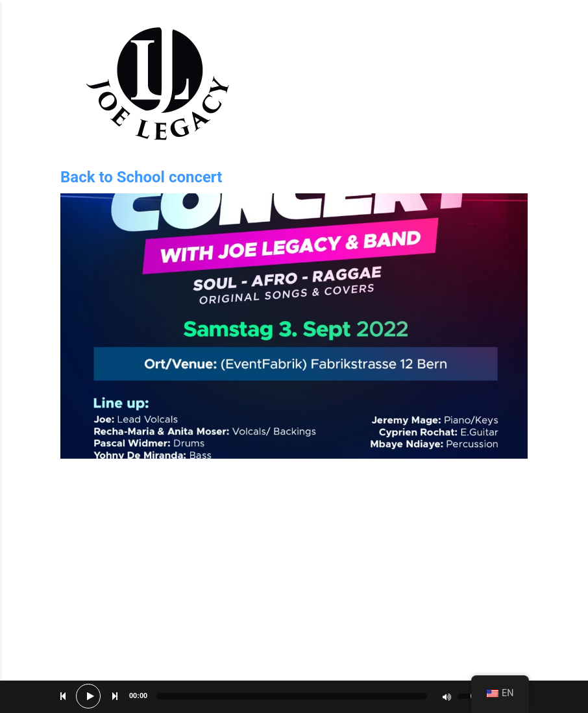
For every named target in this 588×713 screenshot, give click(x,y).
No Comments (502, 494)
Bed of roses (504, 671)
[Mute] (447, 697)
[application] (294, 697)
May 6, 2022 (87, 497)
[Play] (90, 696)
